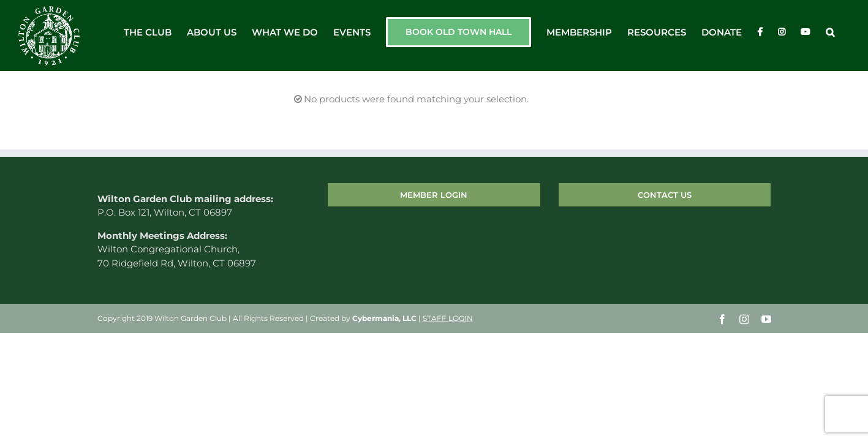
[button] (845, 32)
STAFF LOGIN (448, 319)
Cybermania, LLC (384, 319)
